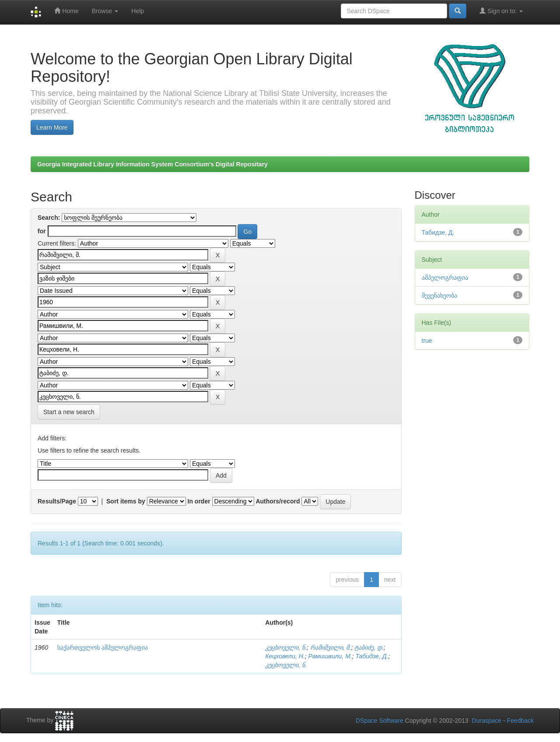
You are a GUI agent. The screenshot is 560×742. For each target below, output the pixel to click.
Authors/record (278, 501)
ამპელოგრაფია (445, 278)
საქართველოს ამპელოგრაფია (103, 647)
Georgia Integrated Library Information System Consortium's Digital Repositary (152, 164)
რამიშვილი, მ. (331, 647)
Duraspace (486, 721)
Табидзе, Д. (372, 656)
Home (66, 11)
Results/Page (57, 501)
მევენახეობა (439, 295)
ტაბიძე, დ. (369, 647)
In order (199, 501)
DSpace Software (380, 721)
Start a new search (69, 412)
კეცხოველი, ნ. (286, 647)
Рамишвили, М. (330, 656)
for (42, 231)
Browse (105, 11)
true (427, 341)
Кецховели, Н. (285, 656)
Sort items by (126, 501)
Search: (49, 218)
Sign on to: (501, 11)
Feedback (520, 721)
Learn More (52, 127)
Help (138, 11)
